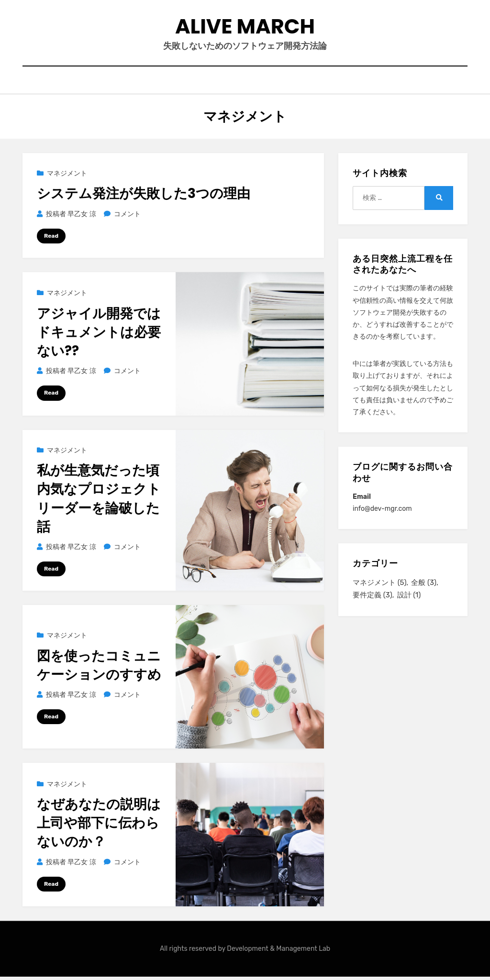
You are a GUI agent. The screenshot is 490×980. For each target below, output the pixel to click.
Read (51, 239)
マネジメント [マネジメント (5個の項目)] (380, 586)
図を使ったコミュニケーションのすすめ (99, 669)
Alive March (245, 28)
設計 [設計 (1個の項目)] (409, 599)
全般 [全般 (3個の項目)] (424, 586)
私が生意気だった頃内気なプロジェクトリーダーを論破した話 (99, 502)
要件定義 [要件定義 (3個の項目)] (373, 599)
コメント (127, 217)
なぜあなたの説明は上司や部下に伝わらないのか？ (99, 826)
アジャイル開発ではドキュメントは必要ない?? (99, 336)
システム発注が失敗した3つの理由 (144, 197)
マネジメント (67, 177)
